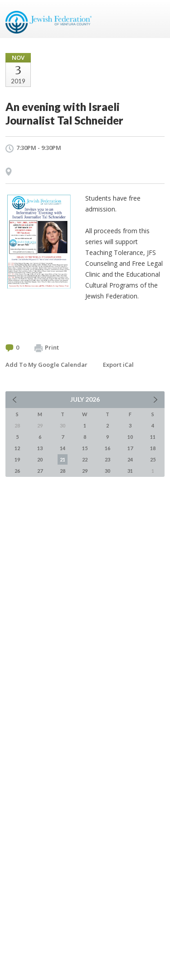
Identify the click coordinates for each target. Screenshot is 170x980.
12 (17, 448)
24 (130, 459)
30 (107, 471)
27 (40, 471)
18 (153, 448)
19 (17, 459)
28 (63, 471)
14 (63, 448)
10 (130, 437)
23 (107, 459)
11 (153, 437)
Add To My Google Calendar (46, 365)
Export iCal (118, 365)
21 (63, 459)
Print (47, 348)
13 (40, 448)
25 (153, 459)
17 (130, 448)
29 (85, 471)
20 (40, 459)
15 (85, 448)
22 (85, 459)
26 (17, 471)
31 (130, 471)
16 (107, 448)
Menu (154, 19)
